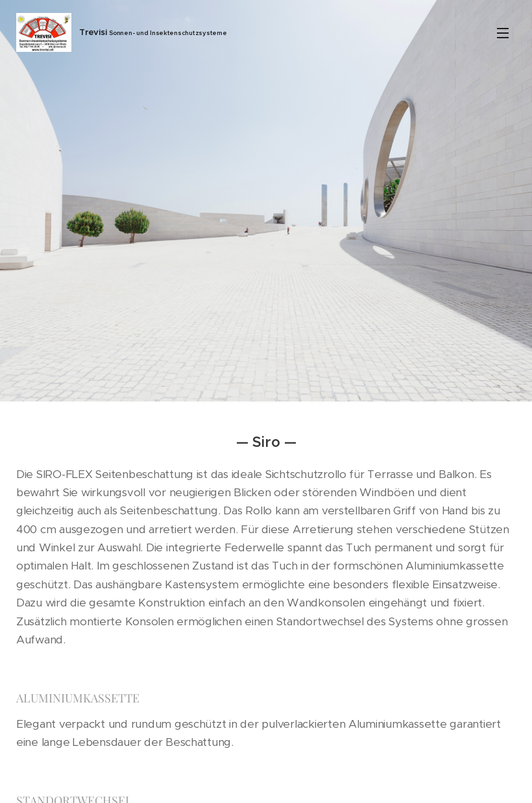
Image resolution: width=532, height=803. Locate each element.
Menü (503, 33)
